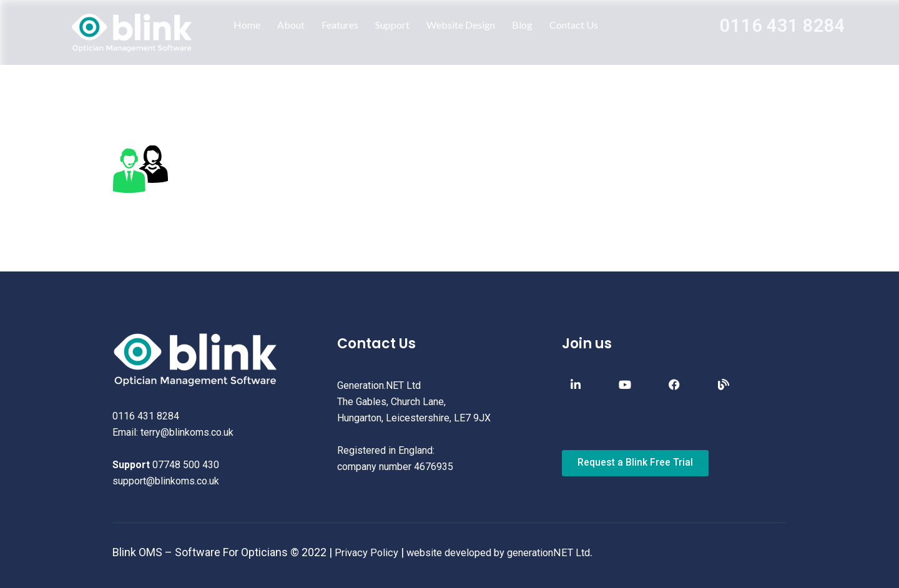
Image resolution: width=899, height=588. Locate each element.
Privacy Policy (369, 552)
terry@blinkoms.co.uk (187, 432)
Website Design (461, 25)
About (291, 25)
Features (340, 25)
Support (392, 25)
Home (247, 25)
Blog (522, 25)
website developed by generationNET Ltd (513, 552)
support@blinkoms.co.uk (166, 481)
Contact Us (574, 25)
